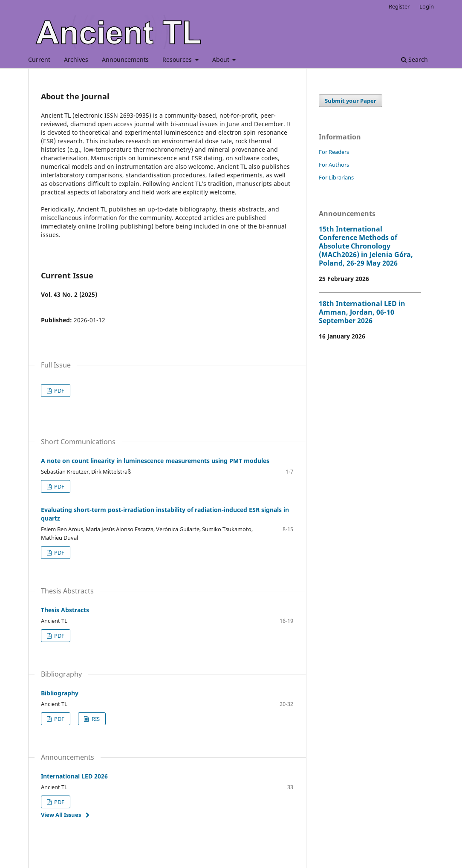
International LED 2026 (74, 776)
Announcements (125, 59)
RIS (95, 719)
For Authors (334, 165)
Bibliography (60, 693)
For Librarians (336, 177)
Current (39, 59)
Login (427, 6)
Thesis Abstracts (65, 610)
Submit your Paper (351, 101)
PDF (59, 391)
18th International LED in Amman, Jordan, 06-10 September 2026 (362, 312)
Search (414, 59)
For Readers (334, 152)
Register (399, 6)
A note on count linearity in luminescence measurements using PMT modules (155, 461)
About (222, 59)
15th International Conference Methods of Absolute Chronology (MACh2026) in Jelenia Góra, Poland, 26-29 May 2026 (366, 246)
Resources (178, 59)
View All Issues (61, 815)
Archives (76, 59)
